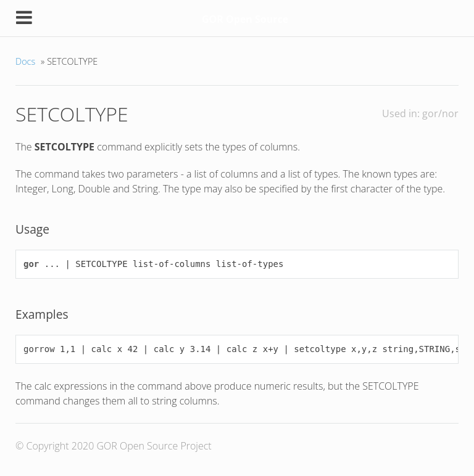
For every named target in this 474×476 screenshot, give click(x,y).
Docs (25, 61)
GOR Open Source (245, 19)
